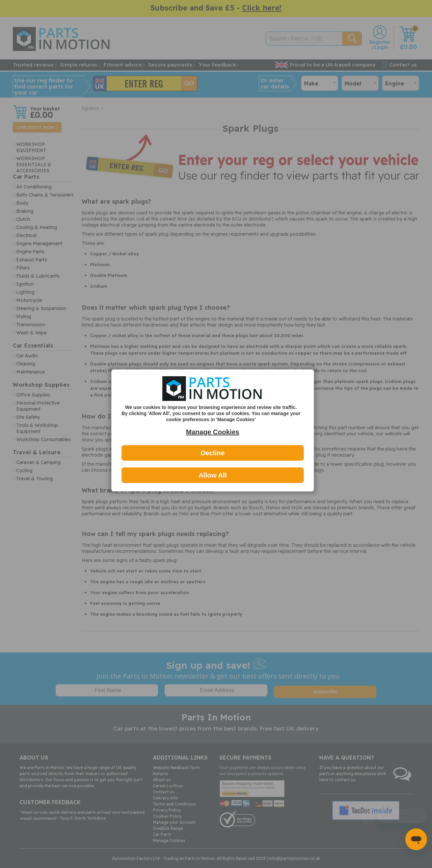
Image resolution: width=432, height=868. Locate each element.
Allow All (213, 475)
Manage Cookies (213, 432)
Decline (212, 453)
